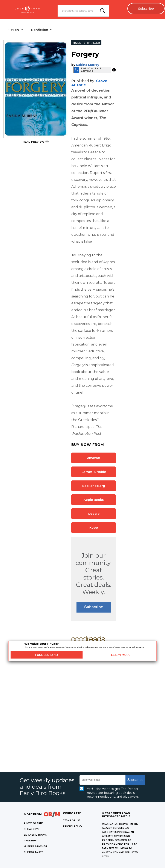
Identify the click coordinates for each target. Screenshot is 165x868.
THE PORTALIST (33, 852)
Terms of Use (72, 820)
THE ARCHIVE (31, 829)
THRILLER (93, 43)
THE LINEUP (31, 841)
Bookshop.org (94, 486)
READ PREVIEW (36, 142)
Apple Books (94, 500)
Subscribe (146, 9)
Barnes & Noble (94, 472)
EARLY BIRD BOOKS (35, 835)
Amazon (94, 458)
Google (94, 514)
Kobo (94, 528)
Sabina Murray (88, 65)
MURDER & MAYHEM (35, 846)
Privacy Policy (73, 826)
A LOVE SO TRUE (34, 823)
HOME (77, 43)
